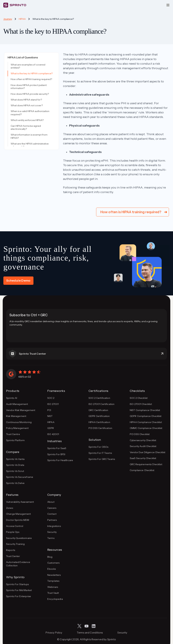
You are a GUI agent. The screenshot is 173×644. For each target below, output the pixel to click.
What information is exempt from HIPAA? (29, 136)
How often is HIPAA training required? (31, 79)
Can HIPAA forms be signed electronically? (26, 127)
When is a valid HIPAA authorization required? (30, 113)
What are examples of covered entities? (28, 66)
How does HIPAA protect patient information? (29, 87)
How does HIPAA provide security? (30, 94)
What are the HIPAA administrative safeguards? (30, 145)
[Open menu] (168, 5)
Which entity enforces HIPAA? (27, 120)
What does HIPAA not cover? (27, 105)
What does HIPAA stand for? (26, 100)
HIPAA (22, 19)
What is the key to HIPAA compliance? (32, 73)
